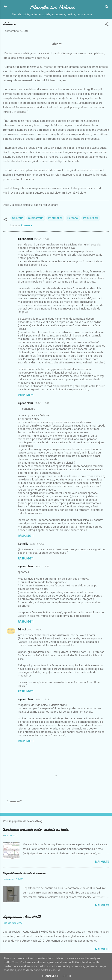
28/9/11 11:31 (42, 239)
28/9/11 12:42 (42, 566)
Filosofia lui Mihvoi (52, 7)
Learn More (51, 976)
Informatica (55, 218)
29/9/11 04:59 (35, 630)
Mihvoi (22, 629)
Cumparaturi (36, 218)
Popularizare (91, 218)
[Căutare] (107, 8)
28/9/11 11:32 (42, 403)
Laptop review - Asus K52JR (22, 917)
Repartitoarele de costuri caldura (24, 873)
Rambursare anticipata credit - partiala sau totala (36, 830)
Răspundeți (26, 395)
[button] (107, 25)
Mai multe (102, 862)
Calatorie (18, 218)
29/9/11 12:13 (42, 699)
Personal (73, 218)
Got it (67, 976)
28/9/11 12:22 (37, 544)
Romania (26, 225)
